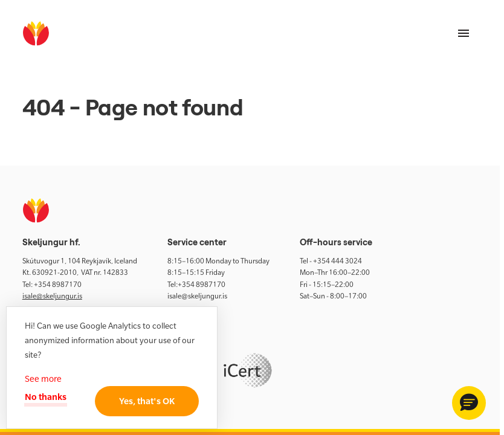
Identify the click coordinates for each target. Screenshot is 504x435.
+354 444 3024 (338, 261)
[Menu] (464, 33)
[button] (469, 403)
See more (43, 379)
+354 (43, 285)
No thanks (48, 397)
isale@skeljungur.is (52, 296)
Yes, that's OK (142, 401)
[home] (36, 34)
